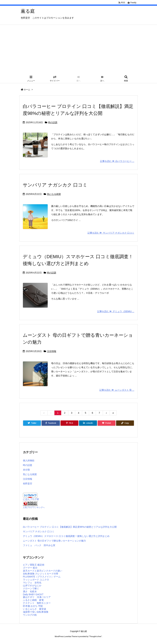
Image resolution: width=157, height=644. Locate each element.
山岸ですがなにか (32, 586)
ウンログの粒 (30, 615)
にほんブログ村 (31, 499)
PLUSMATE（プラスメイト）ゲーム (42, 577)
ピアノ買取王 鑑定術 (34, 565)
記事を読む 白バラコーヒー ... (117, 161)
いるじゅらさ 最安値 (34, 609)
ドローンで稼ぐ (31, 588)
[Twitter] (32, 423)
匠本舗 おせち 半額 (33, 606)
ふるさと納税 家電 (33, 600)
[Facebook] (51, 423)
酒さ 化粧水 (30, 591)
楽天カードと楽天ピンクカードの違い (43, 571)
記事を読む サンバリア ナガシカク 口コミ (111, 233)
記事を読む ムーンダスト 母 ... (117, 390)
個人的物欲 (29, 460)
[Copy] (125, 423)
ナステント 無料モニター (37, 603)
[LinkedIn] (88, 423)
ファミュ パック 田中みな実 (39, 545)
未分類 (26, 470)
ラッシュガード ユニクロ (36, 580)
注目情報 (52, 351)
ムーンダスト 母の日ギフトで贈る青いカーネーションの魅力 (54, 541)
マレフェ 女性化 (32, 583)
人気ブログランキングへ (34, 507)
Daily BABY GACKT (33, 594)
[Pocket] (107, 423)
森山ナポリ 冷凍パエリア (37, 597)
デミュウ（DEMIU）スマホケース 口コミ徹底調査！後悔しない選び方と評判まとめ (66, 536)
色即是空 (28, 484)
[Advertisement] (78, 49)
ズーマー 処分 (30, 568)
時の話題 (53, 122)
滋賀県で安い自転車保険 (36, 612)
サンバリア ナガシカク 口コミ (55, 185)
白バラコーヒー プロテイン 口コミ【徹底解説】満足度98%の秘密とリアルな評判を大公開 (70, 527)
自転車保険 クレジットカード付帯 (41, 574)
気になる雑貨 (54, 194)
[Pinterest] (69, 423)
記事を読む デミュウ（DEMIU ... (116, 311)
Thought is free (95, 636)
